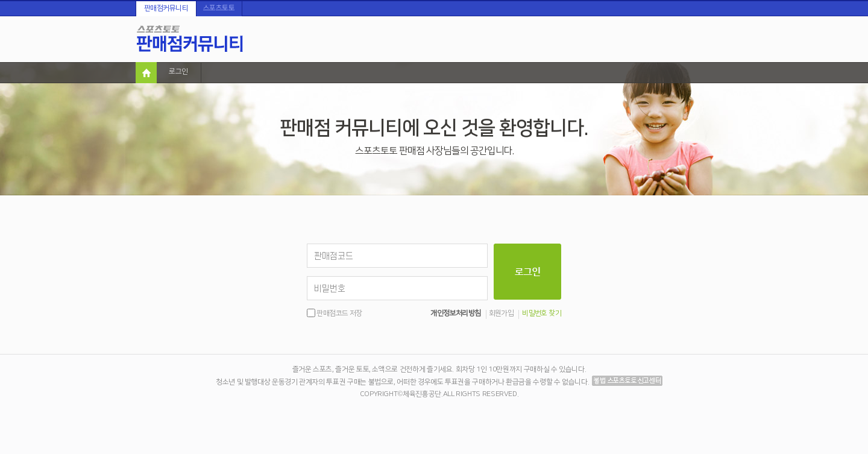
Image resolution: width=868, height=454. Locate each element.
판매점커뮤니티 (166, 8)
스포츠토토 (219, 8)
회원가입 (502, 314)
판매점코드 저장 (339, 313)
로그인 (178, 71)
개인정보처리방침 (455, 314)
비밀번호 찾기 (542, 314)
